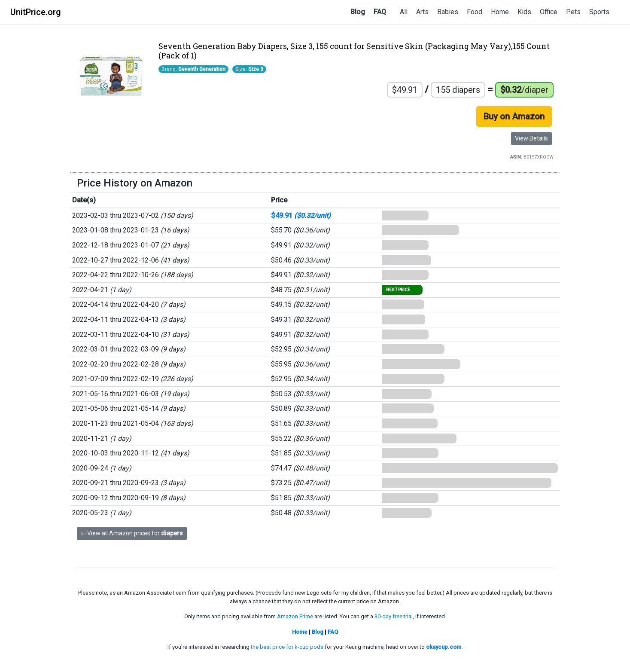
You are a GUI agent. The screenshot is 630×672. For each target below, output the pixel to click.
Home (500, 12)
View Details (531, 138)
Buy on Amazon (514, 116)
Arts (422, 12)
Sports (599, 12)
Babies (448, 12)
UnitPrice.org (36, 12)
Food (475, 12)
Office (549, 12)
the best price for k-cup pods (287, 647)
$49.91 (301, 215)
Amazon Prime (295, 616)
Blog (358, 12)
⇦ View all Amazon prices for (132, 533)
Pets (573, 12)
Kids (524, 12)
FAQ (380, 12)
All (404, 12)
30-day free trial (394, 616)
